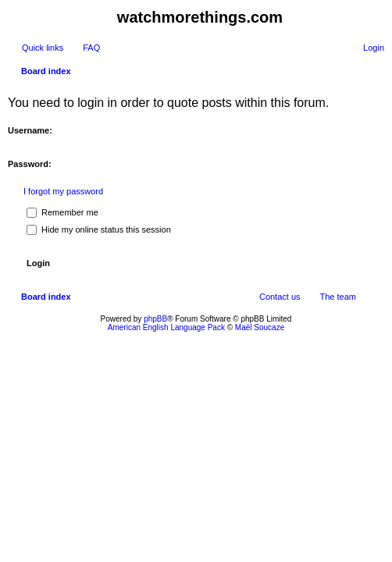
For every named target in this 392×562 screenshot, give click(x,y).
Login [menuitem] (374, 48)
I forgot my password (63, 191)
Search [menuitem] (378, 73)
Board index (46, 71)
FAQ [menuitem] (91, 48)
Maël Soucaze (260, 327)
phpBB (155, 319)
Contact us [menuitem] (280, 297)
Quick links (43, 48)
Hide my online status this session (99, 229)
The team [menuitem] (338, 297)
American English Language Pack (166, 327)
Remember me (62, 212)
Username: (30, 130)
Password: (30, 164)
